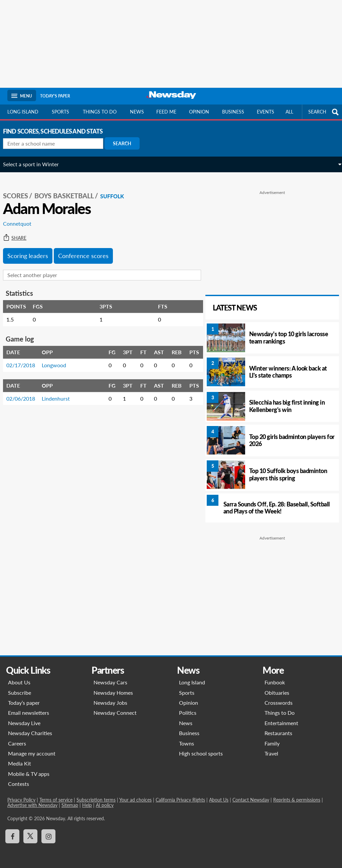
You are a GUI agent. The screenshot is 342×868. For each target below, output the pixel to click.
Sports (60, 112)
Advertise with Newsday (32, 805)
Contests (19, 784)
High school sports (201, 753)
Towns (187, 743)
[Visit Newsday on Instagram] (48, 836)
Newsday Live (24, 723)
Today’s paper (24, 703)
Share (19, 233)
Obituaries (277, 693)
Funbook (275, 682)
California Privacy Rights (180, 800)
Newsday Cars (110, 682)
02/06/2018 (25, 393)
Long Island (23, 112)
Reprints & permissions (297, 800)
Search (126, 143)
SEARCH (324, 112)
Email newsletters (29, 713)
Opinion (199, 112)
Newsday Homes (113, 693)
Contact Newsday (251, 800)
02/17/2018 (25, 360)
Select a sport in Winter (35, 164)
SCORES (20, 191)
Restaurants (278, 733)
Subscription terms (96, 800)
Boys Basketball (68, 191)
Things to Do (280, 713)
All (289, 112)
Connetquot (22, 219)
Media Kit (20, 763)
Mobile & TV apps (29, 774)
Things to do (100, 112)
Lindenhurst (60, 393)
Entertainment (281, 723)
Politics (188, 713)
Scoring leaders (32, 250)
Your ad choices (135, 800)
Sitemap (70, 805)
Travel (271, 753)
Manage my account (32, 753)
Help (87, 805)
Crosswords (279, 703)
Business (233, 112)
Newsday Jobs (110, 703)
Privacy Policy (21, 800)
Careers (17, 743)
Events (266, 112)
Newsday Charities (30, 733)
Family (272, 743)
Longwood (58, 360)
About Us (19, 682)
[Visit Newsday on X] (30, 836)
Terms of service (56, 800)
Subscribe (20, 693)
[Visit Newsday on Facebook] (12, 836)
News (137, 112)
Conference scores (88, 250)
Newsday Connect (115, 713)
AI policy (105, 805)
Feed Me (166, 112)
